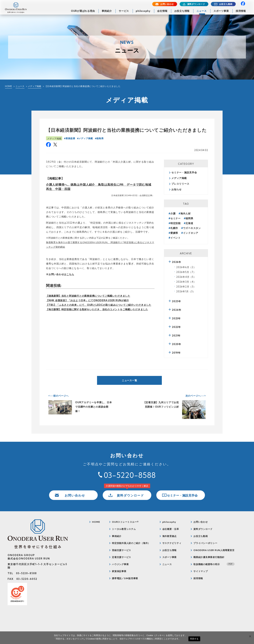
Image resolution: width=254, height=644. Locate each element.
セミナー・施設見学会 (184, 172)
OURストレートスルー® (125, 522)
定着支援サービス (121, 557)
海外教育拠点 (170, 536)
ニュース (202, 11)
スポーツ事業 (221, 11)
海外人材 (186, 214)
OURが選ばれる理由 (83, 11)
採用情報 (241, 11)
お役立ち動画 (226, 4)
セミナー (176, 218)
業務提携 (70, 138)
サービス (124, 11)
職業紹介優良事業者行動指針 (209, 557)
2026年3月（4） (186, 282)
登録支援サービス (121, 550)
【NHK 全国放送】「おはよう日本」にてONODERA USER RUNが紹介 (87, 300)
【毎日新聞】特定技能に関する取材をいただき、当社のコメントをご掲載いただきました (97, 309)
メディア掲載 (35, 86)
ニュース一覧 (130, 380)
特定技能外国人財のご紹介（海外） (131, 543)
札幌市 (174, 228)
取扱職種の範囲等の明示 (207, 564)
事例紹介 (107, 11)
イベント (176, 238)
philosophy (143, 11)
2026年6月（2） (186, 267)
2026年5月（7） (186, 272)
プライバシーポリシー (205, 543)
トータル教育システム (124, 529)
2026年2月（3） (186, 287)
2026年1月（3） (186, 291)
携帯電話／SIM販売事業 (125, 578)
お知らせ (176, 189)
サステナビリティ (172, 543)
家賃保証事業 (119, 571)
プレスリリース (180, 184)
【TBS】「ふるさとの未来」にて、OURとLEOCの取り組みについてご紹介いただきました (99, 305)
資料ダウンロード (196, 4)
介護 (173, 214)
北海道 (189, 223)
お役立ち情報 (182, 11)
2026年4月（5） (186, 277)
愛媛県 (174, 233)
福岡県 (189, 218)
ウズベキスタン (192, 228)
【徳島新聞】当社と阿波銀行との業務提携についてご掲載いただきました (88, 296)
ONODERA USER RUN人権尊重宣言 (214, 550)
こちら (70, 274)
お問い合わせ (167, 4)
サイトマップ (201, 571)
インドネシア (191, 233)
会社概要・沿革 (171, 529)
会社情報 (162, 11)
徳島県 (100, 138)
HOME (9, 86)
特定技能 (176, 223)
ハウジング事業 (120, 564)
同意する (194, 639)
